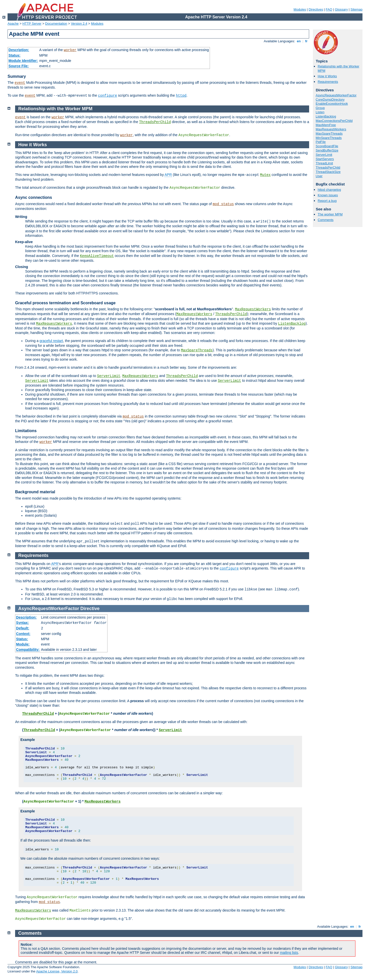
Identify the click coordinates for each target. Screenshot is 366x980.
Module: (23, 644)
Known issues (328, 195)
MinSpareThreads (329, 138)
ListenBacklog (326, 116)
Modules (300, 9)
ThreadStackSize (328, 172)
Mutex (265, 175)
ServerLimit (324, 155)
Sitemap (356, 9)
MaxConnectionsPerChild (334, 121)
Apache (13, 24)
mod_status (223, 204)
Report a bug (327, 201)
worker (70, 50)
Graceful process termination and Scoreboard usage (65, 303)
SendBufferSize (327, 150)
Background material (35, 492)
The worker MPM (330, 214)
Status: (14, 55)
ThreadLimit (324, 163)
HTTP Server (32, 24)
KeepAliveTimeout (97, 256)
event (20, 83)
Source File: (19, 66)
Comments (326, 220)
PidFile (321, 142)
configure (107, 96)
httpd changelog (329, 190)
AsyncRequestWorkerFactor (336, 95)
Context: (23, 634)
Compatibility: (28, 650)
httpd (181, 96)
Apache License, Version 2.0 (57, 971)
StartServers (325, 159)
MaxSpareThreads (329, 134)
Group (320, 108)
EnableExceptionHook (332, 104)
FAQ (329, 9)
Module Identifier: (23, 61)
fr (306, 41)
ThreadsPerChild (328, 167)
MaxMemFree (326, 125)
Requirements (328, 82)
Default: (23, 628)
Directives (316, 9)
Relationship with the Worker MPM (56, 109)
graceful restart (51, 341)
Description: (19, 50)
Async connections (34, 197)
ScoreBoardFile (327, 146)
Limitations (26, 431)
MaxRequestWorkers (331, 129)
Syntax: (23, 623)
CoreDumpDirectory (330, 100)
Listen (320, 112)
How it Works (327, 76)
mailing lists (289, 953)
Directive (90, 609)
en (299, 41)
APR (168, 175)
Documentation (56, 24)
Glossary (341, 9)
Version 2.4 (79, 24)
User (319, 176)
